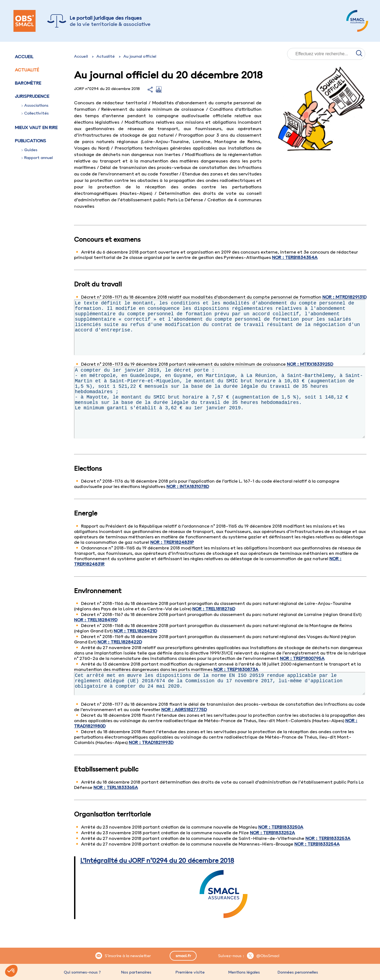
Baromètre (28, 83)
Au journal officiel (140, 56)
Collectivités (35, 113)
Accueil (24, 57)
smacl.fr (183, 956)
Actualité (27, 70)
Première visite (190, 972)
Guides (29, 150)
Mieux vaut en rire (36, 127)
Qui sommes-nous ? (82, 972)
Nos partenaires (136, 972)
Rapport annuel (37, 158)
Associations (35, 105)
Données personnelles (298, 972)
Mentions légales (244, 972)
